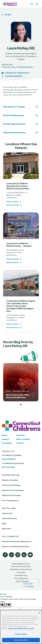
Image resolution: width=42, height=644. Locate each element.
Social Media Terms (21, 575)
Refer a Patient (23, 439)
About (4, 435)
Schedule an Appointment (17, 73)
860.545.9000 (9, 459)
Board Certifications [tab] (14, 115)
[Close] (39, 613)
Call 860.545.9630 (14, 76)
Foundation (7, 443)
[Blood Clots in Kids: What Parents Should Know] (21, 382)
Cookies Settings (21, 634)
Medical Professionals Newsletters (17, 541)
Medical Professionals (11, 495)
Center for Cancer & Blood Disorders (17, 67)
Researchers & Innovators (13, 490)
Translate (28, 586)
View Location (12, 202)
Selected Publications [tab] (14, 133)
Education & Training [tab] (14, 107)
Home (8, 15)
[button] (21, 405)
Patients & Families (10, 480)
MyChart (21, 435)
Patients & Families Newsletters (16, 547)
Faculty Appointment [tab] (14, 124)
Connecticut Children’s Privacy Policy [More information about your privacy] (21, 628)
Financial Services (10, 518)
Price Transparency (10, 500)
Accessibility (21, 572)
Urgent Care (7, 513)
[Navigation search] (32, 4)
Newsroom (7, 529)
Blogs (4, 524)
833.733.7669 (8, 467)
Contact (20, 443)
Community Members (11, 485)
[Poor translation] (8, 605)
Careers (5, 439)
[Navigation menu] (37, 4)
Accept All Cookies (21, 640)
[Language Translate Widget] (28, 581)
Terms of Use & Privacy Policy (21, 566)
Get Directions (13, 205)
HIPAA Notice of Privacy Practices (21, 569)
